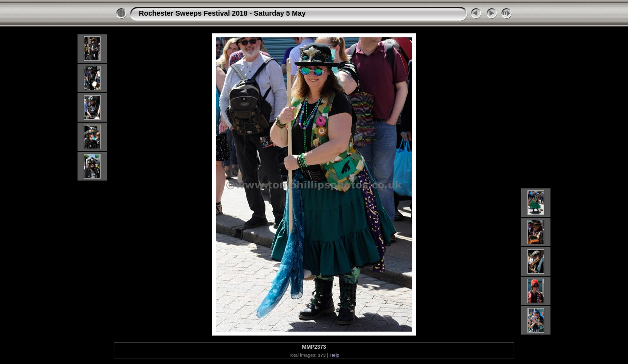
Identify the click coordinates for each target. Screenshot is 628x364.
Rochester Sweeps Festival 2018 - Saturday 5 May (222, 13)
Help (335, 355)
